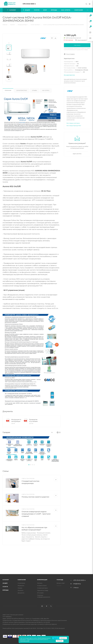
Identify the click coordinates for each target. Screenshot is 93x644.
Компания (22, 580)
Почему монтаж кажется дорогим (35, 497)
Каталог (6, 580)
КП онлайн (40, 593)
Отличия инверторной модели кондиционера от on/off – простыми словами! (36, 514)
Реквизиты (21, 586)
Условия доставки (42, 588)
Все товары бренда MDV (74, 126)
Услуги (5, 587)
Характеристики (22, 90)
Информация (42, 580)
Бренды (6, 590)
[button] (29, 465)
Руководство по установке (33, 420)
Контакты (20, 590)
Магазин (40, 583)
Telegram (46, 606)
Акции (5, 583)
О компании (21, 583)
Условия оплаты (42, 586)
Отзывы (35, 90)
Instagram (42, 606)
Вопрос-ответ (61, 583)
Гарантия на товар (43, 590)
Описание (8, 90)
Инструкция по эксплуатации (16, 420)
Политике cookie (25, 641)
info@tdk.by (77, 584)
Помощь (60, 580)
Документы (21, 593)
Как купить (46, 90)
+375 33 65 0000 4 (29, 4)
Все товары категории (73, 123)
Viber (51, 606)
